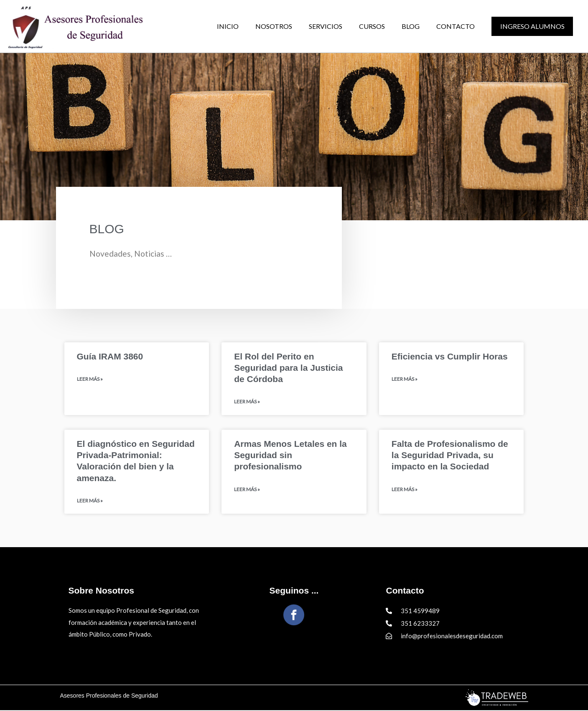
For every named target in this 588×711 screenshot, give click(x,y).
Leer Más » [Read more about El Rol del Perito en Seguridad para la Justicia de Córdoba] (247, 402)
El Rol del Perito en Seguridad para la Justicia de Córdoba (288, 368)
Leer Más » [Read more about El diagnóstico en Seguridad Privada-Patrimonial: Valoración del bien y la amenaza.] (90, 501)
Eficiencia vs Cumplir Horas (450, 356)
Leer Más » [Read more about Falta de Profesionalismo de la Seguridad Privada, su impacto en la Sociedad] (405, 490)
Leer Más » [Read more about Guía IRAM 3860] (90, 379)
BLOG (411, 26)
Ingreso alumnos (532, 26)
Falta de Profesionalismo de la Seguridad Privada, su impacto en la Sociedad (450, 456)
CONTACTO (456, 26)
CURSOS (372, 26)
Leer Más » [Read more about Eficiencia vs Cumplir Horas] (405, 379)
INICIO (228, 26)
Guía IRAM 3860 (110, 356)
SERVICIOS (326, 26)
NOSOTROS (274, 26)
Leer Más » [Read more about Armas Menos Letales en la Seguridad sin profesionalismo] (247, 490)
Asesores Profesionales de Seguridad (109, 696)
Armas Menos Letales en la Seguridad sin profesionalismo (290, 456)
